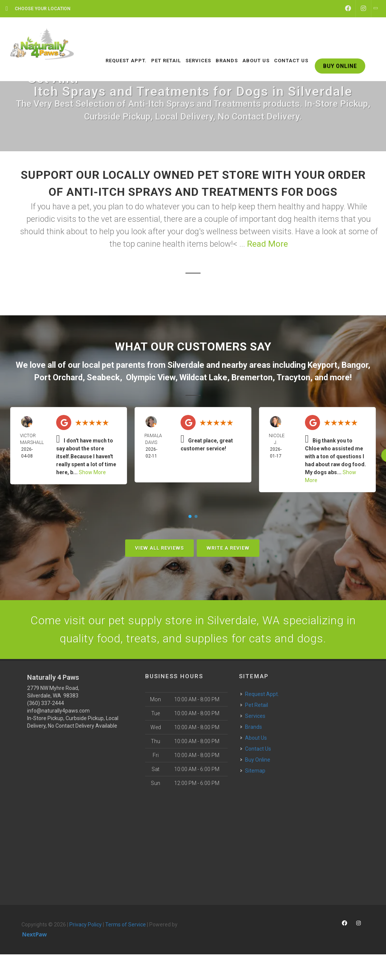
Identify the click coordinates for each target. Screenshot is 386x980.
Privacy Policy (86, 925)
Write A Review (228, 548)
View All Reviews (159, 548)
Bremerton (252, 377)
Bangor (355, 365)
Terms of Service (126, 925)
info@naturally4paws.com (58, 711)
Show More (92, 472)
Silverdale (186, 365)
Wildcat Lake (203, 377)
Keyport (322, 365)
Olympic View (151, 377)
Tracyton (293, 377)
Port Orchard (58, 377)
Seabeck (103, 377)
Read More (267, 244)
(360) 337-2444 (46, 703)
